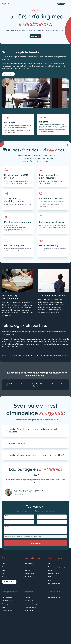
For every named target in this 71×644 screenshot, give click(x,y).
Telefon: (39, 553)
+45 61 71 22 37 (19, 526)
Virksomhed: (8, 553)
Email (39, 547)
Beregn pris (61, 4)
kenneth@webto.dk (32, 526)
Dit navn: (8, 547)
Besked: (8, 558)
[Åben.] (35, 455)
